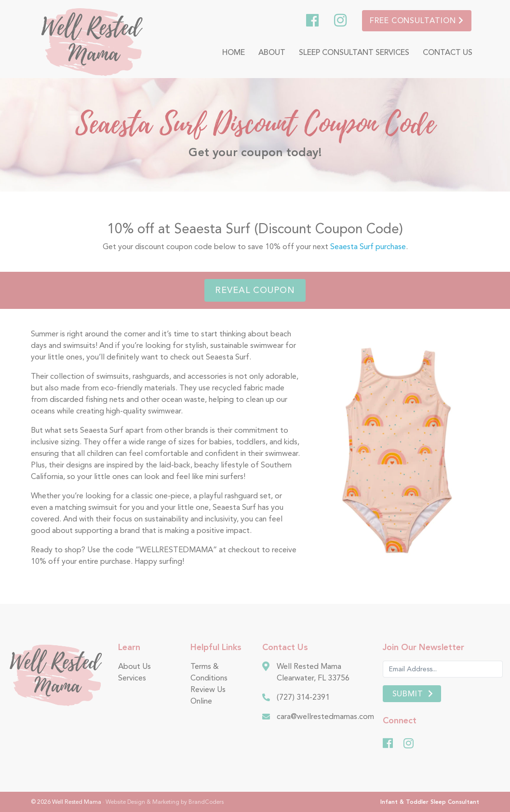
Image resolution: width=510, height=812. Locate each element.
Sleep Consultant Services (354, 53)
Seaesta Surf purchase (368, 246)
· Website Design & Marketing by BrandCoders (163, 802)
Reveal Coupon (255, 290)
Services (132, 678)
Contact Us (448, 53)
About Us (134, 666)
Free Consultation (417, 21)
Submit (408, 694)
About (272, 53)
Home (234, 53)
